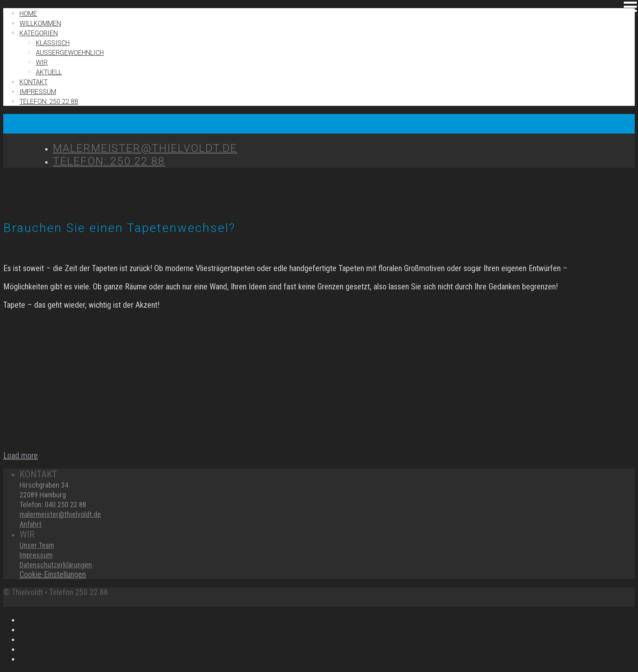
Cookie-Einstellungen (53, 574)
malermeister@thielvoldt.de (60, 514)
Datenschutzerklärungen (56, 565)
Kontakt (34, 82)
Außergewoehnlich (70, 53)
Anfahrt (31, 524)
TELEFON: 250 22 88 (49, 102)
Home (28, 14)
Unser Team (37, 545)
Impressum (36, 555)
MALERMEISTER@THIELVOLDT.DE (145, 148)
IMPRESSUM (38, 92)
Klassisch (53, 43)
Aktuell (49, 72)
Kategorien (39, 33)
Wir (42, 62)
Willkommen (40, 23)
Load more (21, 455)
